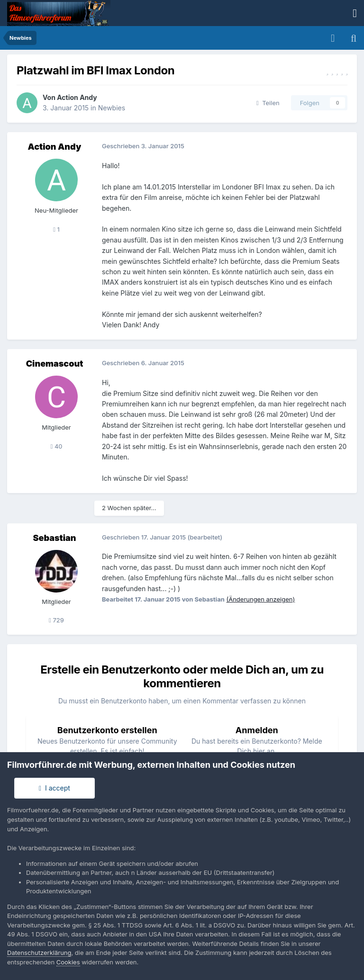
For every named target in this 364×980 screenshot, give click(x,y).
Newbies (112, 108)
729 (56, 620)
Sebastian (55, 538)
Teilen (268, 103)
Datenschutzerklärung (39, 953)
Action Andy (77, 97)
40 (56, 446)
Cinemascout (55, 364)
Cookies (68, 962)
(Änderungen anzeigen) (260, 599)
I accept (55, 788)
